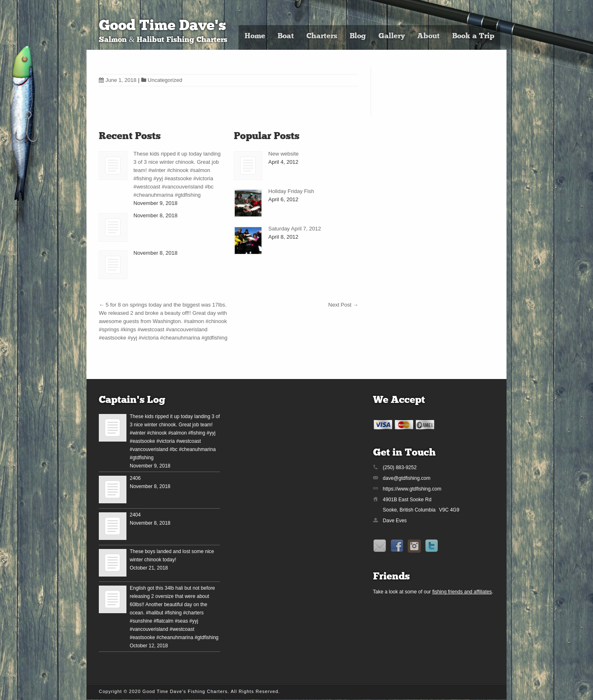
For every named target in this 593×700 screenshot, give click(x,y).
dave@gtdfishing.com (407, 478)
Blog (358, 36)
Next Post (343, 305)
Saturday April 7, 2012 (295, 229)
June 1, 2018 (118, 80)
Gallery (392, 36)
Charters (322, 36)
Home (255, 36)
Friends (391, 577)
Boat (286, 36)
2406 (135, 478)
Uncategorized (165, 80)
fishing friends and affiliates (462, 592)
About (428, 36)
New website (284, 154)
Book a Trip (473, 36)
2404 (135, 515)
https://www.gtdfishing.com (412, 489)
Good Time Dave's (162, 27)
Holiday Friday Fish (291, 191)
